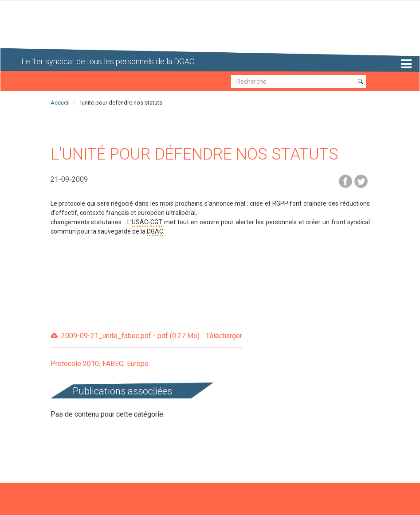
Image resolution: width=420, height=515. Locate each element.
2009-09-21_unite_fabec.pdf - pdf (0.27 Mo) (152, 336)
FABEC (113, 364)
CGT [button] (156, 222)
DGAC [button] (155, 231)
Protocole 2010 (75, 364)
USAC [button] (140, 222)
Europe (138, 364)
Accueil (60, 103)
